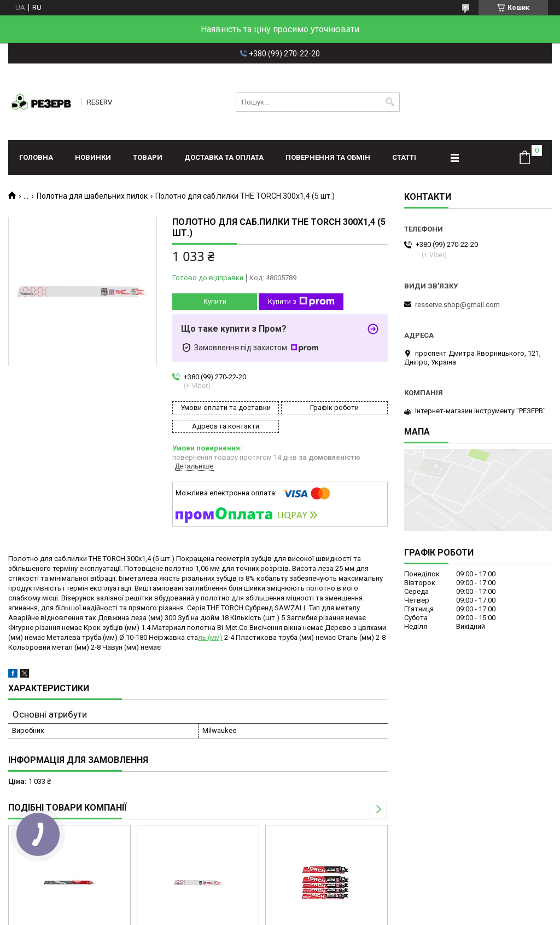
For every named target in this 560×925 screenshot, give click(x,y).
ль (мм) (210, 637)
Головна (36, 157)
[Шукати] (390, 102)
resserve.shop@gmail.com (457, 305)
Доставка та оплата (224, 157)
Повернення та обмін (328, 157)
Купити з (301, 302)
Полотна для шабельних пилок (92, 196)
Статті (404, 157)
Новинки (93, 157)
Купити (215, 301)
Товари (148, 157)
